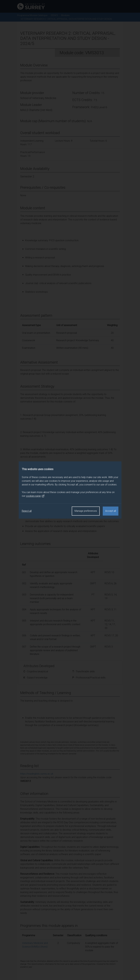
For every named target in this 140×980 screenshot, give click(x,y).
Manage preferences (86, 511)
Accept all (111, 511)
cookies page (35, 496)
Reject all (27, 511)
